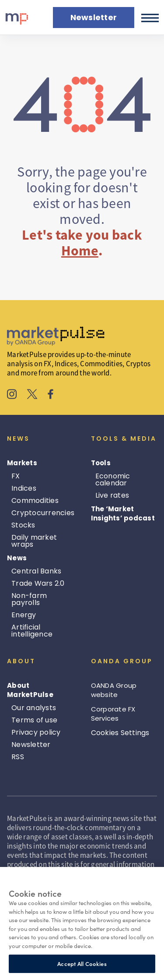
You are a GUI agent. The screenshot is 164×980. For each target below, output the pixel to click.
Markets (22, 463)
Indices (24, 488)
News (17, 558)
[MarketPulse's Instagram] (12, 395)
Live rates (112, 495)
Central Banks (36, 571)
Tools (101, 463)
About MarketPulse (30, 690)
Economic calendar (113, 479)
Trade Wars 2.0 (38, 583)
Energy (24, 615)
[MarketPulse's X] (32, 395)
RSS (18, 757)
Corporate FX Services (113, 714)
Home (80, 251)
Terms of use (34, 720)
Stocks (23, 525)
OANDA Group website (114, 690)
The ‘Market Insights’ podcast (123, 513)
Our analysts (34, 708)
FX (16, 476)
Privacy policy (36, 732)
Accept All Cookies (82, 964)
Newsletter (31, 745)
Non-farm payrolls (29, 599)
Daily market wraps (34, 541)
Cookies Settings (120, 733)
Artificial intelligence (32, 631)
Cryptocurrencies (43, 513)
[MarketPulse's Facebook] (51, 395)
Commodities (35, 501)
